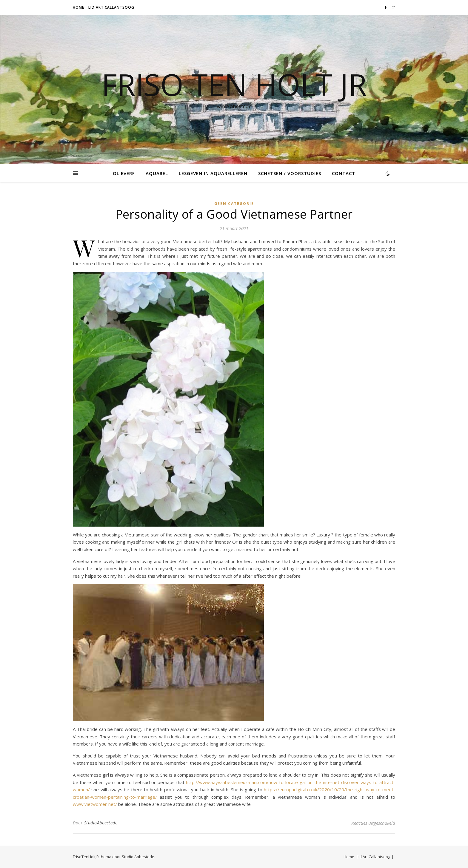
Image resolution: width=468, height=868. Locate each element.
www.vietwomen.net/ (95, 804)
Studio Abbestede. (138, 857)
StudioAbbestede (101, 823)
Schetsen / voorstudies (290, 173)
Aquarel (157, 173)
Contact (344, 173)
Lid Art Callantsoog (111, 7)
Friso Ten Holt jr (234, 84)
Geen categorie (234, 204)
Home (78, 7)
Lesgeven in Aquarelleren (213, 173)
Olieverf (124, 173)
